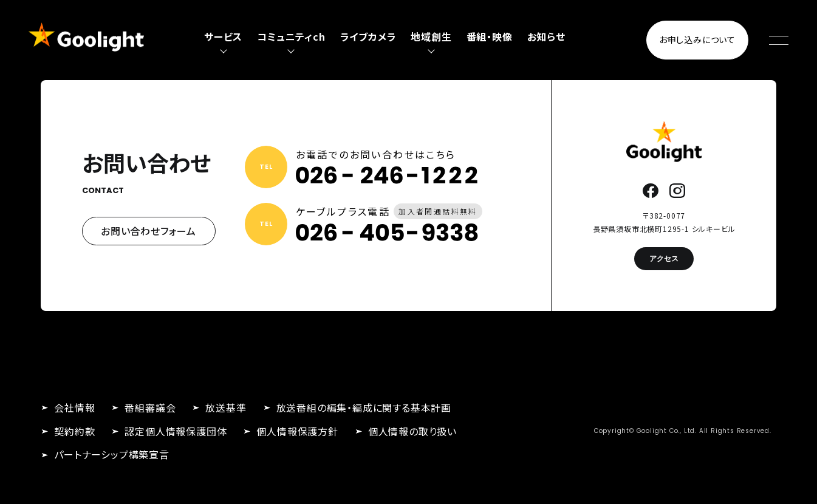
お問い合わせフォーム (149, 231)
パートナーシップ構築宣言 (112, 454)
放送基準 (226, 407)
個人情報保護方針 (297, 431)
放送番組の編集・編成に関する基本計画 (364, 407)
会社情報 (74, 407)
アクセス (664, 258)
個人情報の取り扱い (412, 431)
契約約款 (74, 431)
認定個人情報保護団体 (176, 431)
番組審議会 (150, 407)
